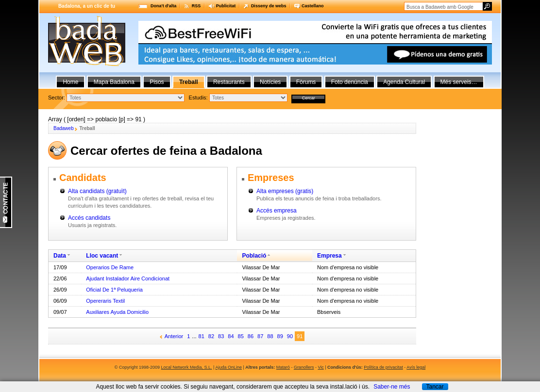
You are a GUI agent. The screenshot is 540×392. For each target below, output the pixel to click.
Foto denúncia (350, 82)
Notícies (270, 82)
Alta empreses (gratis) (285, 191)
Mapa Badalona (114, 82)
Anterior (174, 336)
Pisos (157, 82)
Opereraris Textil (105, 301)
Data (60, 256)
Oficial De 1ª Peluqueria (114, 290)
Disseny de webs (269, 6)
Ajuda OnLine (228, 367)
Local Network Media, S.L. (187, 367)
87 (260, 336)
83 (221, 336)
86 (251, 336)
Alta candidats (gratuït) (97, 191)
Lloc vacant (102, 256)
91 (300, 336)
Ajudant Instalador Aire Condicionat (128, 278)
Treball (189, 82)
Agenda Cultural (404, 82)
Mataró (283, 367)
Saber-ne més (392, 387)
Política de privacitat (383, 367)
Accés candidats (89, 218)
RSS (196, 6)
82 (211, 336)
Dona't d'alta (163, 6)
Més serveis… (459, 82)
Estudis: (198, 98)
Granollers (304, 367)
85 (241, 336)
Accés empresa (277, 211)
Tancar (435, 387)
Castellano (313, 6)
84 (231, 336)
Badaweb (64, 128)
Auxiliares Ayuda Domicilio (117, 312)
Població (254, 256)
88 (270, 336)
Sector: (57, 98)
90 (290, 336)
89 (280, 336)
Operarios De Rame (110, 267)
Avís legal (416, 367)
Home (70, 82)
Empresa (329, 256)
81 (202, 336)
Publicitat (226, 6)
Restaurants (229, 82)
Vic (321, 367)
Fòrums (306, 82)
